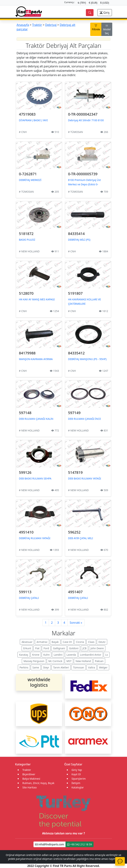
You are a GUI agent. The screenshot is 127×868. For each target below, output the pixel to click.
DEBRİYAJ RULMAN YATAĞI (35, 538)
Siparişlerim (79, 779)
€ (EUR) (93, 3)
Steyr (46, 667)
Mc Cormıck (55, 661)
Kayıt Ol (76, 774)
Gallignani (59, 648)
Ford (46, 648)
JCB (85, 648)
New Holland (83, 661)
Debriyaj (51, 25)
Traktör (37, 25)
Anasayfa (23, 25)
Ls (107, 655)
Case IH (67, 642)
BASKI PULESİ (27, 240)
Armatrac (42, 642)
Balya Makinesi (31, 779)
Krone (36, 655)
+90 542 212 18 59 (80, 844)
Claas (91, 642)
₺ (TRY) (82, 3)
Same (36, 667)
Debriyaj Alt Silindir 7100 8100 (86, 120)
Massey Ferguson (34, 661)
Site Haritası (30, 787)
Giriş (105, 13)
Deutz (102, 642)
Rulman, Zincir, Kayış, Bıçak (38, 783)
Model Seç (107, 29)
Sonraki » (76, 623)
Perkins (24, 667)
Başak (55, 642)
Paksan (99, 661)
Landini (58, 655)
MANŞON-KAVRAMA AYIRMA (36, 359)
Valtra (92, 667)
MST (69, 661)
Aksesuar (27, 642)
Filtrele (96, 27)
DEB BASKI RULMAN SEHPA (35, 478)
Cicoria (80, 642)
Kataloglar (78, 787)
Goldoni (74, 648)
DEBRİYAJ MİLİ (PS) (79, 240)
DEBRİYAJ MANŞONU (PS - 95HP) (87, 359)
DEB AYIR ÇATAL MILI (81, 538)
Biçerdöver (29, 774)
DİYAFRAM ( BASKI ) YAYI (33, 120)
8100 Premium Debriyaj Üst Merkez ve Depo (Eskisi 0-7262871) (84, 184)
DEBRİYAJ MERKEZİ (30, 180)
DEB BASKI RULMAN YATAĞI (85, 478)
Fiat (37, 648)
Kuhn (46, 655)
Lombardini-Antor (91, 655)
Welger (103, 667)
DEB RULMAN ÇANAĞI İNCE (85, 419)
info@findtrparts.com (49, 844)
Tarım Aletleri (61, 667)
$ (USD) (105, 3)
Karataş (24, 655)
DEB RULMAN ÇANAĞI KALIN (36, 419)
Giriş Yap (77, 770)
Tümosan (79, 667)
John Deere (97, 648)
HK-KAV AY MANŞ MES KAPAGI (37, 299)
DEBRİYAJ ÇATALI (29, 598)
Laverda (71, 655)
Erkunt (27, 648)
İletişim (76, 783)
